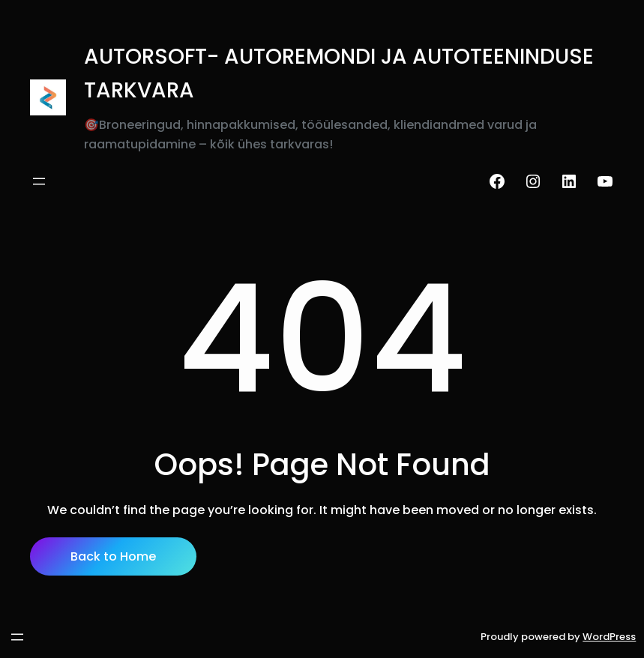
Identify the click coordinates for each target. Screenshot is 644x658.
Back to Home (113, 556)
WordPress (609, 637)
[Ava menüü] (39, 181)
